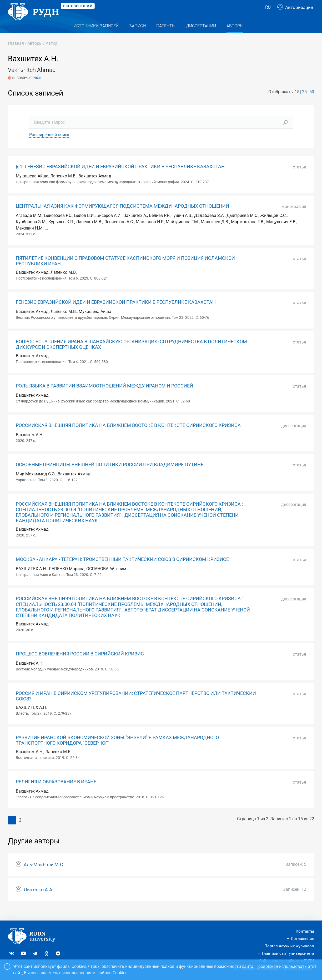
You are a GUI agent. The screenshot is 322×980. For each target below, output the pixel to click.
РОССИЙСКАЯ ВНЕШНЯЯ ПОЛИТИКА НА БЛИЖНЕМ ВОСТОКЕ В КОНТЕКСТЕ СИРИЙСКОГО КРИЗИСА (128, 435)
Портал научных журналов (289, 946)
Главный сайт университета (288, 953)
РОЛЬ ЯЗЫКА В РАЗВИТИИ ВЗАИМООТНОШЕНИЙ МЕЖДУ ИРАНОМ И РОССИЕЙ (104, 395)
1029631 (35, 87)
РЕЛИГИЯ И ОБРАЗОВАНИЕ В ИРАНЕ (56, 791)
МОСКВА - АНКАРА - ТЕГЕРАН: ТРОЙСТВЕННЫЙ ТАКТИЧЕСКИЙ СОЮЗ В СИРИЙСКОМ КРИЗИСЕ (122, 569)
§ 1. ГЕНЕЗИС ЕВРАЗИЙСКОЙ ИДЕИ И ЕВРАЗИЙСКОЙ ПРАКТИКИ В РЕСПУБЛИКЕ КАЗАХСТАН (120, 176)
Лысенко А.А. (39, 899)
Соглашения (303, 939)
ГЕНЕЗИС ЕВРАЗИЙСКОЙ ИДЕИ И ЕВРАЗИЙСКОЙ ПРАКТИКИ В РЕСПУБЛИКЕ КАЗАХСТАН (116, 312)
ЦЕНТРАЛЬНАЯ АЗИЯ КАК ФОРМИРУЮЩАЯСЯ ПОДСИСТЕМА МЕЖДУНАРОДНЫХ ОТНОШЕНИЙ (122, 216)
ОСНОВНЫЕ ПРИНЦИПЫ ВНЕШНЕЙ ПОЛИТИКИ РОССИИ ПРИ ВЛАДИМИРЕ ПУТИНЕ (110, 474)
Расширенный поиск (49, 144)
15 (297, 101)
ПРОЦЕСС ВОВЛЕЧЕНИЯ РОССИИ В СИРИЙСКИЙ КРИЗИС (80, 663)
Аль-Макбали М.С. (44, 874)
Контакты (305, 931)
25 (304, 101)
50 (312, 101)
